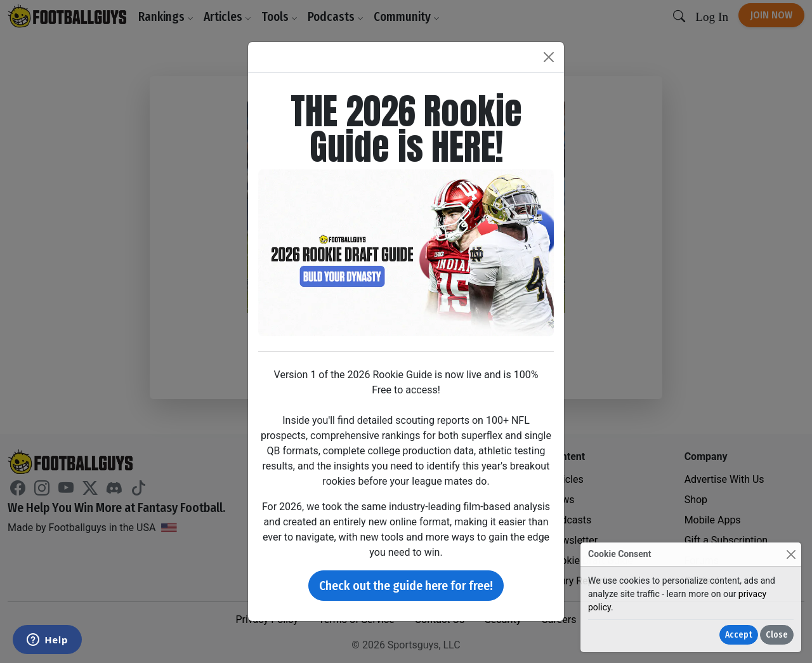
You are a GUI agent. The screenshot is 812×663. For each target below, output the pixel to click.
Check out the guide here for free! (406, 586)
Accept (739, 635)
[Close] (791, 554)
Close (777, 635)
